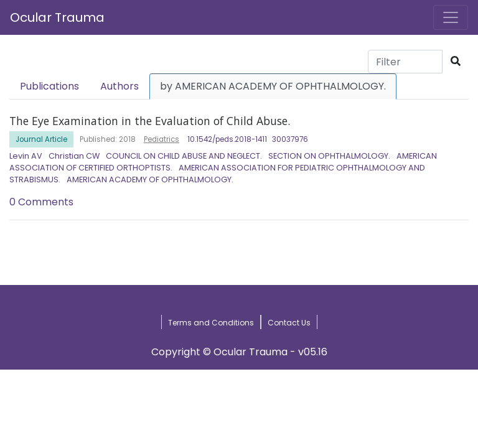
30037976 (290, 139)
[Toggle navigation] (451, 17)
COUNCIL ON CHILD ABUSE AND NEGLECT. (184, 156)
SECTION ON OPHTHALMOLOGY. (329, 156)
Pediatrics (162, 139)
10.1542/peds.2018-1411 (227, 139)
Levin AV (26, 156)
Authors (119, 86)
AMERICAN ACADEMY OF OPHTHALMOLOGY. (150, 180)
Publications (49, 86)
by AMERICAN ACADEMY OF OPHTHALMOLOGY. (273, 86)
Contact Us (289, 323)
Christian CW (74, 156)
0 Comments (41, 202)
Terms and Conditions (211, 323)
